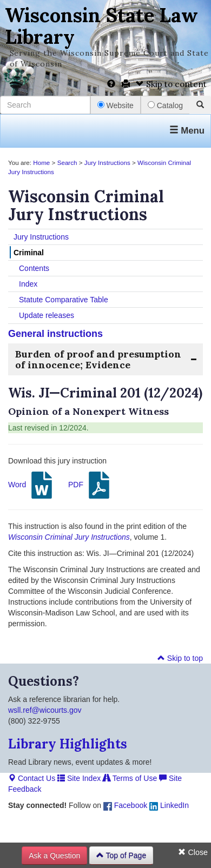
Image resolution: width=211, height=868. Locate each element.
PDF (90, 485)
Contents (34, 268)
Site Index (79, 778)
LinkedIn (169, 805)
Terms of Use (130, 778)
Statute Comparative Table (64, 300)
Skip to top (180, 658)
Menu (187, 131)
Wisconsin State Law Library (101, 26)
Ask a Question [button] (54, 856)
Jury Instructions (107, 163)
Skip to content (171, 84)
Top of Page (121, 856)
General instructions (55, 334)
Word (32, 485)
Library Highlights (68, 744)
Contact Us (32, 778)
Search (67, 163)
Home (41, 163)
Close (193, 852)
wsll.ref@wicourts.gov (45, 710)
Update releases (47, 315)
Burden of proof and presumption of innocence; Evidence (98, 359)
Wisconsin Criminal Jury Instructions (69, 537)
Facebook (125, 805)
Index (28, 284)
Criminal (29, 253)
